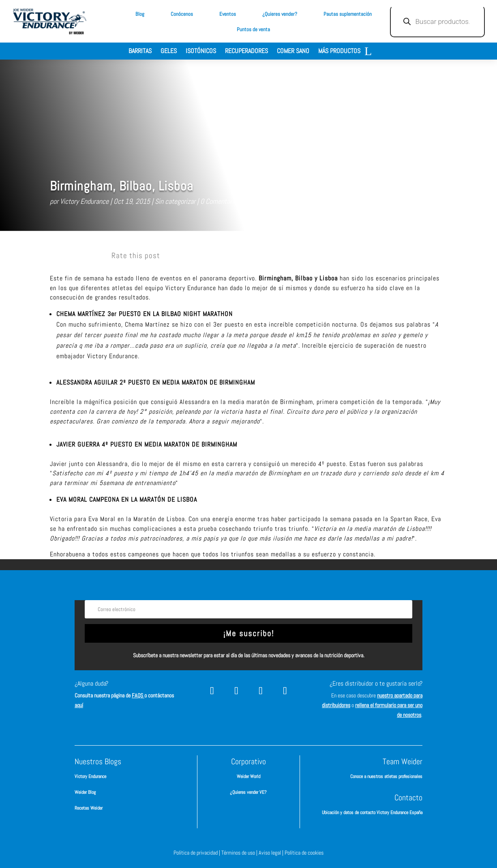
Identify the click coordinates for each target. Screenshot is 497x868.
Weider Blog (85, 792)
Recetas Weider (89, 808)
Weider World (248, 776)
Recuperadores (246, 52)
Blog (140, 14)
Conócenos (182, 14)
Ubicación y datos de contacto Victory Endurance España (372, 812)
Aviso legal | (272, 853)
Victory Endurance (84, 201)
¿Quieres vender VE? (248, 792)
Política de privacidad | (197, 853)
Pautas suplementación (348, 14)
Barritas (140, 52)
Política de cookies (304, 853)
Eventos (228, 14)
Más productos (339, 52)
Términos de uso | (240, 853)
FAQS (138, 695)
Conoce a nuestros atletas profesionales (386, 776)
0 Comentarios (220, 201)
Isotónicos (201, 52)
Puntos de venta (253, 29)
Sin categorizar (175, 201)
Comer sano (293, 52)
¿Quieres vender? (280, 14)
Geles (169, 52)
